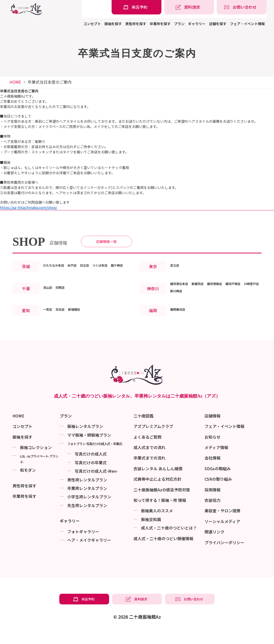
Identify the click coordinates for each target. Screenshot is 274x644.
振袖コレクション (36, 459)
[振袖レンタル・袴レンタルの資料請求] (189, 7)
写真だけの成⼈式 (91, 466)
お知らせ (212, 449)
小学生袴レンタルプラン (89, 509)
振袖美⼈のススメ (157, 523)
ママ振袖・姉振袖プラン (89, 447)
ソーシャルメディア (222, 533)
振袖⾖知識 (151, 531)
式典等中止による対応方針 (157, 491)
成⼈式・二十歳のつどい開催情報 (163, 550)
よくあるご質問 (147, 449)
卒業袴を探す (160, 24)
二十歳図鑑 (143, 427)
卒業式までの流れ (149, 470)
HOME (15, 82)
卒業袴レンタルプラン (87, 500)
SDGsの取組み (218, 480)
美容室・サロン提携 (222, 523)
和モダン (28, 482)
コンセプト (92, 24)
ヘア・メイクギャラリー (89, 552)
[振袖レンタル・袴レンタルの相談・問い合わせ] (242, 7)
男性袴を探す (136, 24)
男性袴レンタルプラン (87, 491)
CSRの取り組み (218, 491)
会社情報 (212, 470)
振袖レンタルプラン (85, 438)
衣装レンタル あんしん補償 (158, 480)
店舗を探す (218, 24)
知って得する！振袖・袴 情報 (160, 512)
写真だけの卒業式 (91, 474)
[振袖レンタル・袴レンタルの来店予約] (137, 7)
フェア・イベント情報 (247, 24)
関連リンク (214, 544)
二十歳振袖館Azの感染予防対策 (162, 501)
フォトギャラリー (83, 543)
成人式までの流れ (149, 459)
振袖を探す (113, 24)
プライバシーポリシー (224, 554)
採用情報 (212, 501)
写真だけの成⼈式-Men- (96, 483)
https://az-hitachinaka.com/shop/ (29, 207)
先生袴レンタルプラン (87, 517)
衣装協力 (212, 512)
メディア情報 (216, 459)
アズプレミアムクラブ (153, 438)
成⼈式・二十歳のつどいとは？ (169, 540)
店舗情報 (212, 427)
